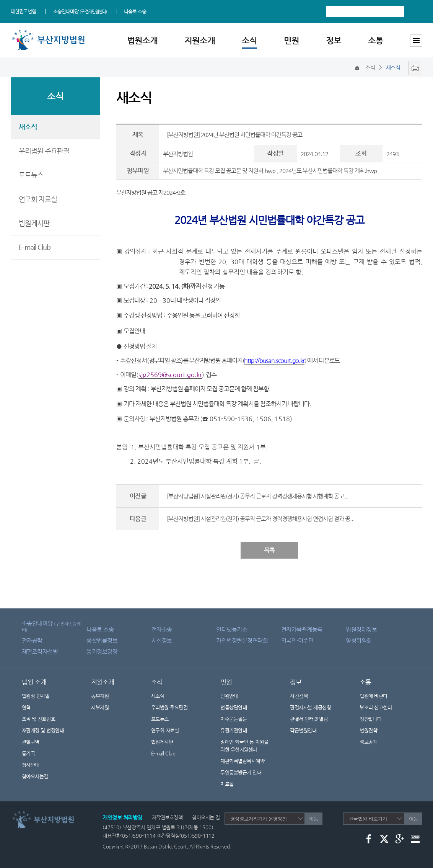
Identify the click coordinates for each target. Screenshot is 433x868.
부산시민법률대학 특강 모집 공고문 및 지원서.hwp (219, 171)
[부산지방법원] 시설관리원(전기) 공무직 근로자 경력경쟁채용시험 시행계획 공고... (258, 496)
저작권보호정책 (167, 817)
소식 (249, 40)
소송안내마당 (80, 11)
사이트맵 (416, 41)
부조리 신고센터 (376, 707)
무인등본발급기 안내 (241, 772)
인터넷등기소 (232, 629)
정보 (334, 40)
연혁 (26, 707)
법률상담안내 (234, 707)
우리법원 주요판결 (44, 151)
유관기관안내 (234, 730)
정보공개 (373, 742)
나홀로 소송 (135, 11)
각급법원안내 (307, 730)
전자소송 (162, 629)
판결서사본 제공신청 (315, 707)
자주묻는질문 (234, 719)
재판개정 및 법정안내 (43, 730)
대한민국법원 (23, 11)
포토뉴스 (31, 175)
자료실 (227, 784)
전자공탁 (32, 640)
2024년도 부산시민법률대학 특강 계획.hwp (328, 171)
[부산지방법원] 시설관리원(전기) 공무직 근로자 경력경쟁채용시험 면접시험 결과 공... (261, 519)
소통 (376, 40)
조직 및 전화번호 (39, 719)
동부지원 (100, 696)
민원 (291, 40)
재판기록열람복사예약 (242, 761)
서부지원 (100, 707)
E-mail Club (35, 247)
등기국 (28, 753)
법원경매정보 (361, 629)
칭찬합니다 (371, 719)
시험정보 (162, 640)
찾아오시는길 (35, 776)
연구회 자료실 (38, 199)
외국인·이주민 (297, 640)
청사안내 (31, 765)
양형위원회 (359, 640)
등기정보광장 (102, 651)
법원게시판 (34, 223)
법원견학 (368, 730)
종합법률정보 (102, 640)
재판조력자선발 (40, 651)
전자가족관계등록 (302, 629)
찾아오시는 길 (206, 817)
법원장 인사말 (36, 696)
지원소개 (200, 40)
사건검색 (299, 696)
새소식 (28, 127)
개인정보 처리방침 (122, 817)
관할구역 (31, 742)
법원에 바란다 (374, 696)
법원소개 (142, 40)
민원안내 (229, 696)
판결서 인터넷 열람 (314, 719)
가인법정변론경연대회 (242, 640)
